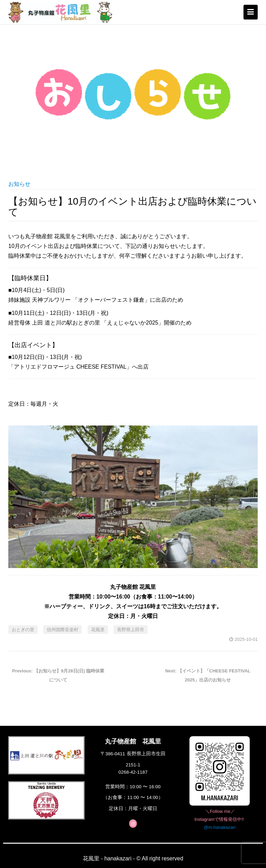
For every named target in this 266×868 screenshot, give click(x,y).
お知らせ (19, 184)
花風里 (98, 630)
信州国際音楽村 (63, 630)
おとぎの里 (23, 630)
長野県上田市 (131, 630)
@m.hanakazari (219, 827)
